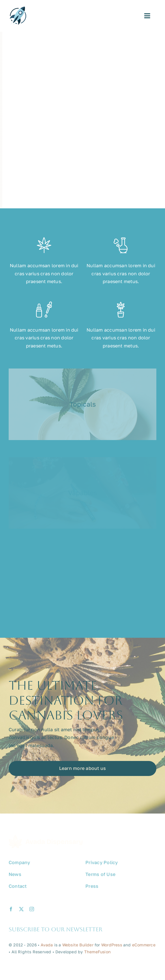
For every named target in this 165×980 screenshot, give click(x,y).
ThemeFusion (97, 954)
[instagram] (32, 911)
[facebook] (11, 911)
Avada (47, 947)
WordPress (112, 947)
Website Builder (78, 947)
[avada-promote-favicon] (18, 9)
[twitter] (21, 911)
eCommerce (144, 947)
